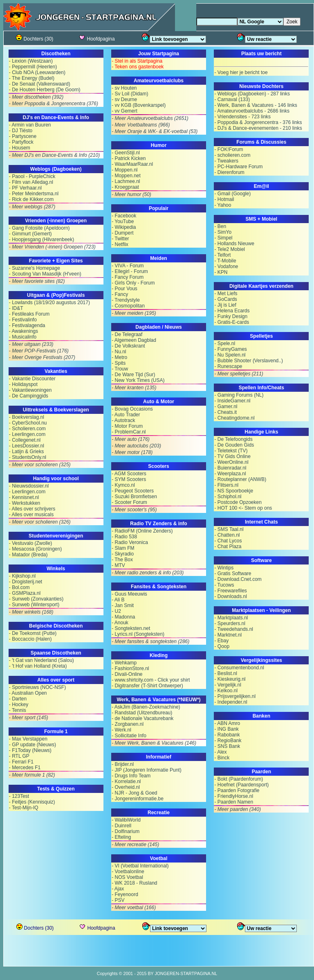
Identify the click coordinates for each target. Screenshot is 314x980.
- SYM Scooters (129, 479)
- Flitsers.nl (226, 485)
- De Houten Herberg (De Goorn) (45, 90)
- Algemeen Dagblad (134, 340)
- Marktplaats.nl (231, 618)
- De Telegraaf (127, 334)
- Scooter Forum (129, 502)
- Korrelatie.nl (126, 781)
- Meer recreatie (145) (135, 845)
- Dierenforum (229, 172)
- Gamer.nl (226, 406)
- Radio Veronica (130, 542)
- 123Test (19, 796)
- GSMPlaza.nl (25, 593)
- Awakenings (24, 331)
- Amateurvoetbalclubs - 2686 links (252, 111)
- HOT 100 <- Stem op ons (243, 508)
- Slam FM (123, 548)
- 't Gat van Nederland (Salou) (41, 660)
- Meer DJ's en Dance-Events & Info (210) (54, 155)
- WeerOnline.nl (231, 462)
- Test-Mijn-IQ (24, 808)
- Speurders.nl (230, 623)
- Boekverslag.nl (27, 417)
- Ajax (118, 889)
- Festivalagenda (27, 325)
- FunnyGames (230, 349)
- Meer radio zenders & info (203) (148, 573)
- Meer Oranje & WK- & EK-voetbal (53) (155, 131)
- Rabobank (227, 735)
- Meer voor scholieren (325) (40, 465)
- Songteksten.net (131, 628)
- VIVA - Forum (128, 266)
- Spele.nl (225, 343)
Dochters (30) (35, 39)
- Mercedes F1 (25, 768)
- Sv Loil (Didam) (130, 94)
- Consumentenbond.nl (239, 668)
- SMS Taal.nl (229, 529)
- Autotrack (123, 420)
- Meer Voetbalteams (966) (141, 125)
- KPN (221, 272)
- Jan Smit (123, 605)
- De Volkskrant (128, 346)
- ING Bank (226, 729)
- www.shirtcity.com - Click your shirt (151, 680)
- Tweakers (226, 161)
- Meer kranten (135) (134, 388)
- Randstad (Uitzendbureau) (142, 713)
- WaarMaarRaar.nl (132, 164)
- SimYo (223, 232)
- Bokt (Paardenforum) (239, 779)
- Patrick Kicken (129, 158)
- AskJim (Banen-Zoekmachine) (146, 707)
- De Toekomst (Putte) (33, 633)
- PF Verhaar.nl (25, 188)
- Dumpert (122, 233)
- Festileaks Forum (29, 314)
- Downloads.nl (230, 596)
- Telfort (222, 255)
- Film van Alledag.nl (31, 182)
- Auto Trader (126, 415)
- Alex (220, 752)
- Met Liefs (226, 294)
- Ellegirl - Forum (130, 271)
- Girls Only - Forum (133, 283)
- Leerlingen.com (27, 434)
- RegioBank (228, 741)
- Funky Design (231, 316)
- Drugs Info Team (131, 776)
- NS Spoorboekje (234, 491)
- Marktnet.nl (228, 635)
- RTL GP (19, 756)
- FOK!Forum (229, 149)
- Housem (20, 148)
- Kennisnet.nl (24, 497)
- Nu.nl (119, 352)
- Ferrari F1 (21, 762)
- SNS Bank (227, 746)
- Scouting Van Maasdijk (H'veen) (45, 274)
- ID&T (16, 308)
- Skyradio (123, 554)
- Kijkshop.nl (22, 576)
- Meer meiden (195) (134, 313)
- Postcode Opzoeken (238, 502)
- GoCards (225, 299)
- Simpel (223, 238)
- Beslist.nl (225, 673)
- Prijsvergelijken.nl (235, 696)
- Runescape (228, 366)
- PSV (118, 900)
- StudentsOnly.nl (28, 457)
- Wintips (224, 568)
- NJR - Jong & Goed (134, 793)
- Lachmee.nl (126, 181)
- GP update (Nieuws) (33, 745)
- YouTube (123, 221)
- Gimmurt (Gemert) (30, 234)
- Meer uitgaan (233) (31, 344)
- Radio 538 (124, 537)
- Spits (119, 363)
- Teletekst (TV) (231, 451)
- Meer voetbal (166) (134, 908)
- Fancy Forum (128, 277)
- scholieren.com (232, 155)
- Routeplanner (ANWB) (240, 479)
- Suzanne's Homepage (35, 268)
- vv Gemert (124, 111)
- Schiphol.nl (228, 497)
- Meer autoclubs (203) (136, 446)
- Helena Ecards (232, 311)
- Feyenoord (125, 894)
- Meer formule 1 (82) (32, 775)
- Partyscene (23, 136)
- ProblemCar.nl (129, 432)
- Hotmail (224, 199)
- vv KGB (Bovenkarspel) (139, 105)
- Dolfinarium (126, 831)
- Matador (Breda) (28, 555)
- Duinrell (121, 826)
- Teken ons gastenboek (138, 67)
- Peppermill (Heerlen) (33, 67)
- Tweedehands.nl (234, 629)
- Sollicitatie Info (129, 736)
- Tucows (224, 585)
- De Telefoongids (233, 439)
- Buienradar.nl (230, 468)
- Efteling (121, 837)
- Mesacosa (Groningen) (35, 549)
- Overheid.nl (126, 787)
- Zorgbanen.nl (128, 724)
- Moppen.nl (124, 170)
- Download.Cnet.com (238, 579)
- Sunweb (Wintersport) (34, 605)
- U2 (116, 611)
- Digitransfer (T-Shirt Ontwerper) (147, 686)
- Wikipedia (124, 227)
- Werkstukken (25, 503)
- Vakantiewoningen (30, 390)
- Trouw (120, 369)
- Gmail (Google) (232, 194)
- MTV (118, 565)
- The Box (122, 560)
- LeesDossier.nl (27, 446)
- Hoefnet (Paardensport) (241, 785)
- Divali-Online (127, 674)
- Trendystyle (126, 300)
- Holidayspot (23, 384)
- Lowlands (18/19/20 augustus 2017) (49, 303)
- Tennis (18, 710)
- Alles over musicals (31, 515)
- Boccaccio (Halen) (30, 639)
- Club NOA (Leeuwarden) (37, 72)
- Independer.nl (231, 702)
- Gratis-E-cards (232, 322)
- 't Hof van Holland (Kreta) (38, 666)
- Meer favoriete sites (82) (37, 281)
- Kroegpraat (125, 187)
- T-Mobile (225, 261)
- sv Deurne (124, 99)
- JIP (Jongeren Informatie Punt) (147, 770)
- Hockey (19, 705)
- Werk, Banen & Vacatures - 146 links (256, 105)
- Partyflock (21, 142)
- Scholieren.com (27, 429)
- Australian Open (28, 693)
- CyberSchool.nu (28, 423)
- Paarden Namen (234, 802)
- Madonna (123, 617)
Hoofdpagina (96, 39)
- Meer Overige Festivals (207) (42, 357)
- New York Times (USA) (138, 380)
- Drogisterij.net (26, 582)
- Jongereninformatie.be (138, 799)
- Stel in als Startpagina (137, 61)
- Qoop (222, 646)
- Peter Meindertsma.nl (34, 194)
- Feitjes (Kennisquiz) (32, 802)
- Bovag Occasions (132, 409)
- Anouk (120, 623)
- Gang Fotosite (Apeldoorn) (39, 228)
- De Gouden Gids (234, 445)
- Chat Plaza (228, 546)
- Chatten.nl (227, 535)
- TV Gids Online (232, 456)
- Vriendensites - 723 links (242, 117)
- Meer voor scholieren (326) (40, 522)
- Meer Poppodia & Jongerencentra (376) (54, 104)
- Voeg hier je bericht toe (241, 72)
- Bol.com (19, 587)
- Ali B (118, 600)
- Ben (220, 226)
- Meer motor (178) (132, 452)
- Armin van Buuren (30, 125)
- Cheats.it (225, 412)
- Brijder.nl (123, 764)
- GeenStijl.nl (126, 153)
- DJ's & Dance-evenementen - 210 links (258, 128)
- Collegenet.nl (25, 440)
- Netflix (120, 244)
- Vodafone (226, 266)
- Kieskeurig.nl (230, 679)
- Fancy (120, 294)
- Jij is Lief (225, 305)
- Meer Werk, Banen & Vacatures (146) (154, 743)
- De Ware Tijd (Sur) (133, 375)
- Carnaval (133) (232, 99)
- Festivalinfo (23, 320)
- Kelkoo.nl (226, 691)
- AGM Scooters (129, 474)
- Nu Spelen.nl (230, 355)
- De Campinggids (29, 396)
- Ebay (221, 641)
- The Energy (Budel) (32, 78)
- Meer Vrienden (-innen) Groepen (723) (52, 247)
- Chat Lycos (228, 541)
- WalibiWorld (126, 820)
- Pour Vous (124, 289)
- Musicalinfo (23, 337)
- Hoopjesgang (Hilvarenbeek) (41, 239)
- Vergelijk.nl (228, 685)
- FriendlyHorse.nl (234, 796)
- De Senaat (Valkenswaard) (40, 84)
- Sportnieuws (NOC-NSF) (37, 687)
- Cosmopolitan (128, 306)
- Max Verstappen (28, 739)
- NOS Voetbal (127, 877)
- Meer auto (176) (131, 439)
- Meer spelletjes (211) (239, 374)
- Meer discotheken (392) (36, 97)
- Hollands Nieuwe (234, 244)
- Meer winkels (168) (31, 612)
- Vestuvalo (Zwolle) (30, 543)
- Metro (119, 357)
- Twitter (120, 239)
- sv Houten (124, 88)
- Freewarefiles (230, 591)
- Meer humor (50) (131, 194)
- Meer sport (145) (29, 718)
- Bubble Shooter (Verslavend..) (248, 361)
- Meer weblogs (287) (32, 207)
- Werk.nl (121, 730)
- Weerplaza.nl (230, 474)
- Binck (222, 758)
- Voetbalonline (128, 872)
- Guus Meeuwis (129, 594)
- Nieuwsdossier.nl (29, 486)
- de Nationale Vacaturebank (142, 718)
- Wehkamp (124, 663)
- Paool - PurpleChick (32, 176)
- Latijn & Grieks (26, 452)
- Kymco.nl (123, 485)
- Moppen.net (126, 176)
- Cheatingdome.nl (234, 418)
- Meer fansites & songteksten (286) (150, 641)
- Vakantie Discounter (32, 379)
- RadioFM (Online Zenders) (142, 531)
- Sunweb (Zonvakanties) (36, 599)
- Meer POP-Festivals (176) (39, 351)
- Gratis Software (233, 574)
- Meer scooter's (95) (134, 510)
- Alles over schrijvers (32, 509)
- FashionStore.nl (130, 668)
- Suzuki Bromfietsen (134, 497)
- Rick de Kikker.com (31, 199)
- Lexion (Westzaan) (31, 61)
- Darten (18, 699)
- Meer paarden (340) (237, 809)
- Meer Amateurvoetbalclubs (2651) (150, 118)
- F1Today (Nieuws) (30, 750)
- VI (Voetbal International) (140, 866)
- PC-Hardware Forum (238, 167)
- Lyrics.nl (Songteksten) (138, 634)
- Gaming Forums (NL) (239, 395)
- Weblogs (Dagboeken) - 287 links (252, 94)
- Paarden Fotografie (237, 790)
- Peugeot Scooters (133, 491)
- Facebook (124, 216)
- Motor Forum (127, 426)
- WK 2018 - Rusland (134, 883)
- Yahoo (223, 205)
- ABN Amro (227, 723)
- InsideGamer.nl (232, 401)
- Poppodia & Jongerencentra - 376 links (258, 122)
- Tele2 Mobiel (229, 249)
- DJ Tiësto (21, 131)
